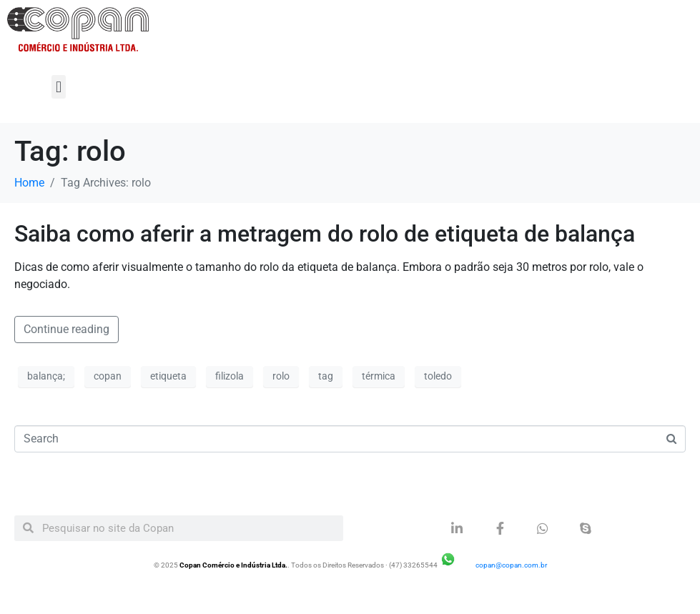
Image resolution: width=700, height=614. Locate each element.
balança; (46, 376)
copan (108, 376)
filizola (230, 376)
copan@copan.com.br (511, 565)
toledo (438, 376)
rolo (281, 376)
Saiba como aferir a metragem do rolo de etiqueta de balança (325, 234)
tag (326, 376)
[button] (58, 87)
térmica (379, 376)
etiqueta (168, 376)
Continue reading (66, 329)
